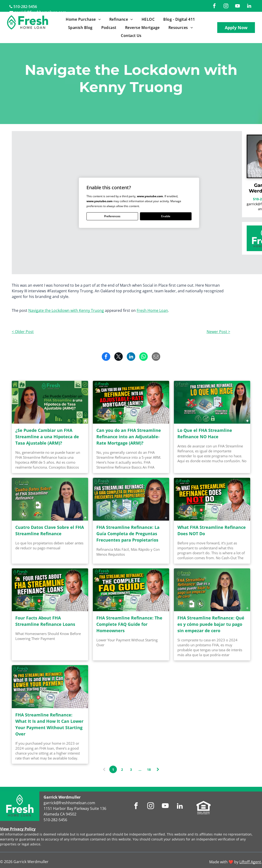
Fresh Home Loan (152, 310)
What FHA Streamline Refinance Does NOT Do (212, 530)
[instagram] (226, 6)
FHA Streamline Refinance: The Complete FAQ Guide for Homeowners (129, 624)
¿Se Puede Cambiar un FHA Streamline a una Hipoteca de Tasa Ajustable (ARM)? (47, 437)
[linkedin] (249, 6)
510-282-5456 (25, 7)
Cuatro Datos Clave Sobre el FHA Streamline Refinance (50, 530)
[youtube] (237, 6)
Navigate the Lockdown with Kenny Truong (66, 310)
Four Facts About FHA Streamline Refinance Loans (45, 621)
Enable (166, 216)
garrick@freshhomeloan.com (69, 803)
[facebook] (214, 6)
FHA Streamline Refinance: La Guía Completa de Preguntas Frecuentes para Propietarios (128, 534)
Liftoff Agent (250, 862)
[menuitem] (84, 19)
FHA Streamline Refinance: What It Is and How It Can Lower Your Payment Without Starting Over (49, 724)
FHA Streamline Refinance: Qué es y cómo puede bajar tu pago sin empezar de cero (211, 624)
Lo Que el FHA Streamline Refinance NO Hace (205, 433)
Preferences (112, 216)
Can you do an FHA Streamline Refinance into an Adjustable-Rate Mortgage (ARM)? (129, 437)
